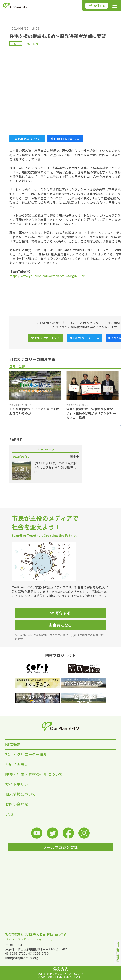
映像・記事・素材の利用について (34, 774)
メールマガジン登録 (61, 847)
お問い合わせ (17, 804)
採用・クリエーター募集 (26, 754)
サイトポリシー (19, 784)
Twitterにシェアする (27, 139)
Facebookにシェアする (65, 139)
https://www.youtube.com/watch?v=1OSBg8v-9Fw (47, 276)
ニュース (16, 44)
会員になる (61, 625)
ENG (9, 814)
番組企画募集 (17, 764)
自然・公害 (31, 44)
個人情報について (21, 794)
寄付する (97, 6)
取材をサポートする (45, 338)
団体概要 (13, 744)
